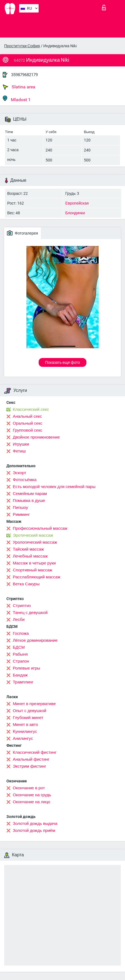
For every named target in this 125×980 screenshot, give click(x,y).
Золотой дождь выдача (35, 824)
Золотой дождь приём (34, 830)
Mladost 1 (17, 99)
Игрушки (21, 444)
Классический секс (31, 409)
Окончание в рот (29, 788)
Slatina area (19, 87)
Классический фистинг (35, 752)
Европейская (77, 203)
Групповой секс (27, 430)
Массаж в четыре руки (34, 563)
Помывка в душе (29, 501)
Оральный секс (27, 423)
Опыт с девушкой (30, 711)
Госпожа (21, 633)
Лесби (19, 620)
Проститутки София (22, 46)
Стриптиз (22, 606)
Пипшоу (20, 508)
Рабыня (20, 654)
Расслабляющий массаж (37, 577)
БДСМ (19, 647)
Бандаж (20, 675)
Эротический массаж (33, 535)
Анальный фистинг (31, 759)
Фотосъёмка (25, 480)
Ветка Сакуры (26, 584)
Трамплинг (23, 682)
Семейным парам (30, 494)
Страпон (21, 661)
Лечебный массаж (30, 556)
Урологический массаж (35, 542)
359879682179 (24, 75)
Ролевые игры (27, 668)
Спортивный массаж (32, 570)
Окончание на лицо (32, 802)
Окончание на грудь (32, 795)
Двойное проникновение (36, 437)
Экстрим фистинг (29, 766)
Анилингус (23, 738)
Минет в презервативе (34, 704)
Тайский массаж (28, 549)
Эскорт (19, 473)
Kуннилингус (25, 732)
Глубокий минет (28, 718)
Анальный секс (27, 416)
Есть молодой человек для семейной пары (54, 487)
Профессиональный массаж (40, 528)
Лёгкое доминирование (35, 640)
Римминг (21, 514)
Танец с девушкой (30, 613)
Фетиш (19, 451)
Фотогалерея (22, 233)
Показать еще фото (62, 362)
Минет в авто (25, 725)
